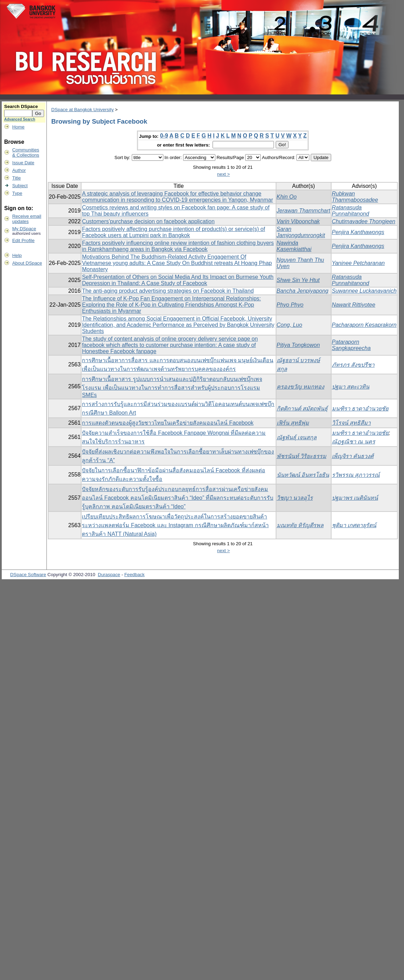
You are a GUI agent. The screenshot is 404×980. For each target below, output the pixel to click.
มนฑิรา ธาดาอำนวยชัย (360, 409)
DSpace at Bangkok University (83, 110)
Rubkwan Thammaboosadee (355, 197)
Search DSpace (21, 106)
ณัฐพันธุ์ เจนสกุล (297, 437)
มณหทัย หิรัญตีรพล (300, 525)
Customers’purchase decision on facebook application (148, 221)
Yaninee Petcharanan (358, 263)
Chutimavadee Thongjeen (364, 221)
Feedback (134, 575)
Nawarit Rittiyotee (354, 305)
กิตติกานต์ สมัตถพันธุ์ (302, 409)
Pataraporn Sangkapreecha (351, 345)
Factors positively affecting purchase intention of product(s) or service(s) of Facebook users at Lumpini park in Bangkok (173, 232)
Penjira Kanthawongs (358, 232)
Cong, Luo (290, 325)
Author (19, 170)
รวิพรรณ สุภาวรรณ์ (356, 475)
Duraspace (109, 575)
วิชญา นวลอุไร (295, 498)
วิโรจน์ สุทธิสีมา (351, 423)
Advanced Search (20, 119)
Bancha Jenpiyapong (303, 291)
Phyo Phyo (290, 305)
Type (17, 193)
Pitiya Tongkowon (298, 345)
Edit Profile (23, 240)
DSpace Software (28, 575)
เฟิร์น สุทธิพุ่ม (293, 423)
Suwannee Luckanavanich (364, 291)
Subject (20, 186)
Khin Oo (287, 197)
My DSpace (24, 229)
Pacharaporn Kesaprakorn (364, 325)
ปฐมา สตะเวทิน (351, 387)
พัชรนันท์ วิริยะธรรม (302, 456)
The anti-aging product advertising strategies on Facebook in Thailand (168, 291)
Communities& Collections (26, 152)
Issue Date (23, 163)
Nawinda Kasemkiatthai (294, 246)
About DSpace (27, 263)
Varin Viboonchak (298, 221)
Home (18, 127)
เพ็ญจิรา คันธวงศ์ (353, 456)
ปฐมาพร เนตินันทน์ (355, 498)
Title (16, 178)
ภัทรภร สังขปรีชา (353, 365)
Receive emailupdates (27, 219)
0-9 (164, 136)
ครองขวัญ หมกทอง (300, 387)
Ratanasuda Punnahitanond (351, 211)
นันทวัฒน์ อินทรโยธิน (303, 475)
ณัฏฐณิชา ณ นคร (354, 442)
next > (224, 174)
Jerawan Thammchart (304, 211)
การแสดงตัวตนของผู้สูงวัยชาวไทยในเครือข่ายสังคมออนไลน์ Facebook (168, 423)
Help (17, 255)
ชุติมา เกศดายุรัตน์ (354, 525)
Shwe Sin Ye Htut (298, 280)
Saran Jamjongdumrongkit (301, 232)
